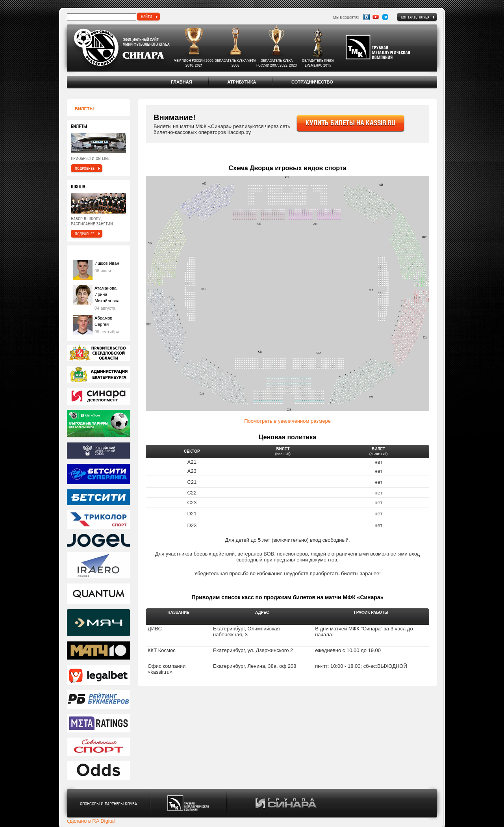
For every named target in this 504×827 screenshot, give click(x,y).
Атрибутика (242, 82)
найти (146, 17)
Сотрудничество (312, 82)
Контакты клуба (415, 17)
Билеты (84, 109)
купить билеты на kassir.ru (350, 123)
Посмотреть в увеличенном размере (287, 421)
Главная (181, 82)
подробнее (85, 168)
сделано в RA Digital (91, 821)
